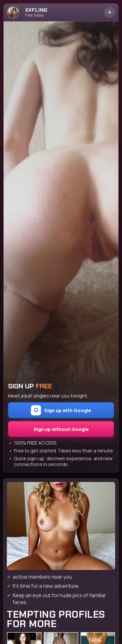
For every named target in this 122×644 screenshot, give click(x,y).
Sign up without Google (61, 429)
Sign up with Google (61, 410)
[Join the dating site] (61, 526)
